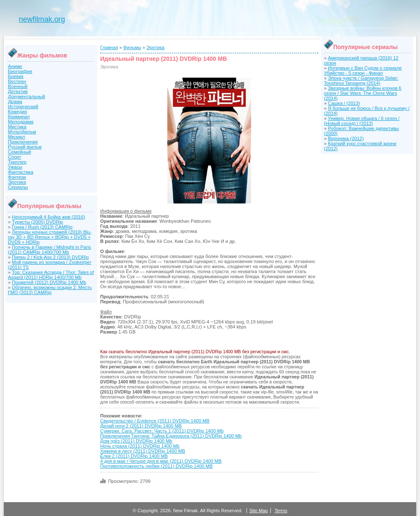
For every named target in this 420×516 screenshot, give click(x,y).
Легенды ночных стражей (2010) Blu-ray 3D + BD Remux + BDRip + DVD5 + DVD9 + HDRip (50, 237)
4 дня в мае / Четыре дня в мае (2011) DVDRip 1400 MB (161, 461)
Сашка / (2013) (344, 103)
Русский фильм (25, 147)
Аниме (15, 66)
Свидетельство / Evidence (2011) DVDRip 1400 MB (155, 421)
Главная (109, 47)
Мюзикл (17, 137)
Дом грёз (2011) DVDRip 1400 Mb (136, 441)
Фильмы (132, 47)
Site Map (259, 511)
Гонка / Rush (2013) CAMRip (42, 227)
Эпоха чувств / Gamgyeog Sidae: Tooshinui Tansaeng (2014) (361, 81)
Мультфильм (22, 132)
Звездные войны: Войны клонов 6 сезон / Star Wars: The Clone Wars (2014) (363, 93)
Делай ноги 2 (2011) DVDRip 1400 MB (141, 426)
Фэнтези (17, 177)
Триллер (17, 162)
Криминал (19, 117)
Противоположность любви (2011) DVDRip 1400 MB (156, 466)
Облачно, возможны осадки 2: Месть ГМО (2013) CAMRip (50, 290)
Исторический (23, 107)
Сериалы (18, 187)
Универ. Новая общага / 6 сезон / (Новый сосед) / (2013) (362, 121)
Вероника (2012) (346, 138)
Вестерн (17, 81)
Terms (281, 511)
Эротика (17, 182)
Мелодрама (21, 122)
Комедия (17, 112)
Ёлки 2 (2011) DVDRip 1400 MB (134, 456)
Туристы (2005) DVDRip (37, 222)
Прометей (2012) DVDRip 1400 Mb (49, 282)
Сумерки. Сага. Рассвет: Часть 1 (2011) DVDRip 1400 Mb (162, 431)
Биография (20, 71)
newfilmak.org (42, 19)
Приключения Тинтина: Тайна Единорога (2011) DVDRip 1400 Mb (171, 436)
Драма (15, 102)
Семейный (19, 152)
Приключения (23, 142)
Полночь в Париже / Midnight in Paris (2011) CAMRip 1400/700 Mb (49, 250)
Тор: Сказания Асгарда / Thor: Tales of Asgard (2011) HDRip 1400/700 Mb (51, 275)
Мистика (17, 127)
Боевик (16, 76)
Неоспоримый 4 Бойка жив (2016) (48, 217)
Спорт (14, 157)
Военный (18, 86)
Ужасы (15, 167)
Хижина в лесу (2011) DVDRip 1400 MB (143, 451)
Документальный (27, 96)
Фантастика (21, 172)
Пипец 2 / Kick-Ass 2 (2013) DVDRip (50, 257)
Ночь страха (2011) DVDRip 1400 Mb (140, 446)
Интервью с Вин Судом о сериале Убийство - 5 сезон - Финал (363, 70)
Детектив (18, 91)
